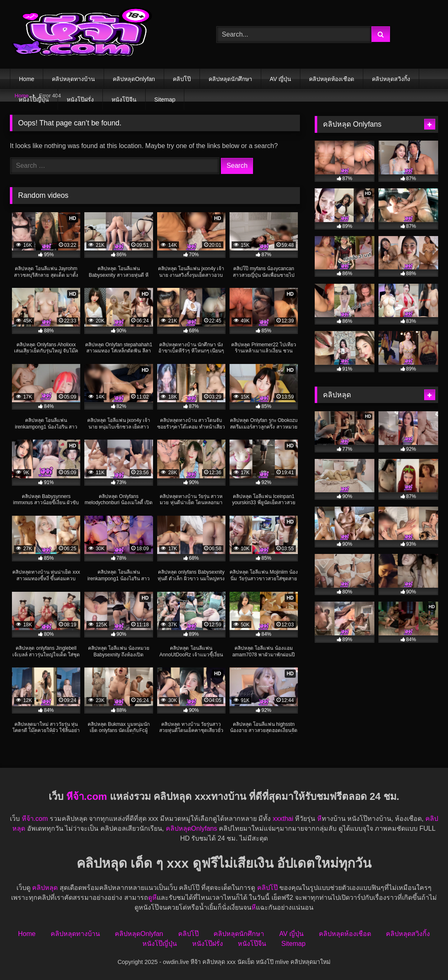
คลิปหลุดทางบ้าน (73, 79)
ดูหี (152, 898)
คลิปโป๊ (182, 79)
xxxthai (283, 819)
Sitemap (165, 100)
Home (27, 79)
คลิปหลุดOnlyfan (134, 79)
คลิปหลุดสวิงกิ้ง (391, 79)
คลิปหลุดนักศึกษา (230, 79)
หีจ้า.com (87, 796)
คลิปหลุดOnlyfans (192, 828)
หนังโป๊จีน (124, 100)
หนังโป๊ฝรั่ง (80, 100)
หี (319, 819)
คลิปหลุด (46, 888)
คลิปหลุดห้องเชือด (332, 79)
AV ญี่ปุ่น (281, 79)
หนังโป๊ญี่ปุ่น (34, 100)
